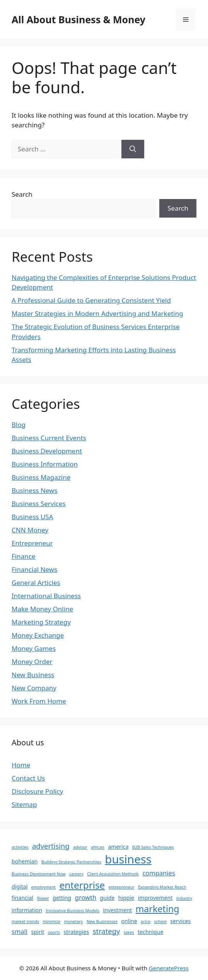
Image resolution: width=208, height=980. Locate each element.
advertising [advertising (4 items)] (51, 846)
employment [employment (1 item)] (43, 887)
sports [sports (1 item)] (54, 932)
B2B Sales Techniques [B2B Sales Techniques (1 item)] (153, 847)
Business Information (45, 464)
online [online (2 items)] (129, 921)
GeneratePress (169, 968)
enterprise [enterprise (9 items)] (82, 885)
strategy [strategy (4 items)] (107, 931)
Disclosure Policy (37, 791)
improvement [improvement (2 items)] (155, 898)
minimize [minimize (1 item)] (51, 922)
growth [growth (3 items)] (86, 897)
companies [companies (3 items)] (159, 873)
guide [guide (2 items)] (107, 898)
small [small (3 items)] (20, 931)
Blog (19, 425)
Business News (35, 490)
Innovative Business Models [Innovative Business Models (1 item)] (72, 911)
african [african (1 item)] (97, 847)
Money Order (32, 662)
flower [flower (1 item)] (43, 898)
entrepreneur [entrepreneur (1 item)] (122, 887)
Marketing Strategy (41, 622)
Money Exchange (38, 635)
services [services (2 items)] (180, 921)
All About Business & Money (78, 19)
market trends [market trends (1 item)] (25, 922)
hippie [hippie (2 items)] (126, 898)
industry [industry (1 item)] (184, 898)
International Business (46, 596)
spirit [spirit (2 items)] (38, 932)
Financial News (34, 569)
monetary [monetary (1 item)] (74, 922)
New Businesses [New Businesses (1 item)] (102, 922)
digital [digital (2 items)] (20, 886)
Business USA (32, 517)
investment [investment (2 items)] (117, 910)
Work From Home (39, 701)
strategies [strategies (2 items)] (77, 932)
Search (22, 194)
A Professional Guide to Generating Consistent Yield (91, 300)
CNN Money (30, 530)
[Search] (133, 149)
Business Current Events (49, 438)
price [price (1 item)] (146, 922)
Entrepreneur (32, 543)
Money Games (34, 648)
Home (21, 765)
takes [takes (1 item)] (129, 932)
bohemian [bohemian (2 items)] (25, 861)
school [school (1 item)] (160, 922)
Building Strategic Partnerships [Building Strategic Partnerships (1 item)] (71, 862)
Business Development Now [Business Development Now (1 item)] (39, 874)
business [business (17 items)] (128, 859)
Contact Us (28, 778)
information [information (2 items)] (27, 910)
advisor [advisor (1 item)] (80, 847)
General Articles (36, 583)
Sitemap (24, 804)
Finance (24, 556)
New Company (34, 688)
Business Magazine (41, 477)
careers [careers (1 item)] (76, 874)
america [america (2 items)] (118, 847)
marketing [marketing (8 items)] (157, 909)
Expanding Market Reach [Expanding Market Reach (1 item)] (162, 887)
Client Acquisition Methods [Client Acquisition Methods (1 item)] (113, 874)
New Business (33, 675)
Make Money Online (42, 609)
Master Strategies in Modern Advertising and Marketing (97, 313)
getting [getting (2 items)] (62, 898)
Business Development (47, 451)
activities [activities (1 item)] (20, 847)
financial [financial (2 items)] (22, 898)
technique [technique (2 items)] (150, 932)
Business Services (39, 504)
